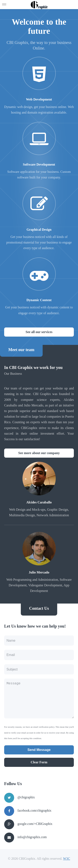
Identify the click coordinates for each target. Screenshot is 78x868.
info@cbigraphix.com (32, 837)
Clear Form (39, 762)
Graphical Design (39, 230)
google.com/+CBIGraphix (35, 824)
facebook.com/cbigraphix (34, 810)
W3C (67, 859)
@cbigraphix (26, 797)
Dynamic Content (39, 300)
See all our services (39, 332)
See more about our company (39, 453)
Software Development (39, 164)
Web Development (39, 99)
